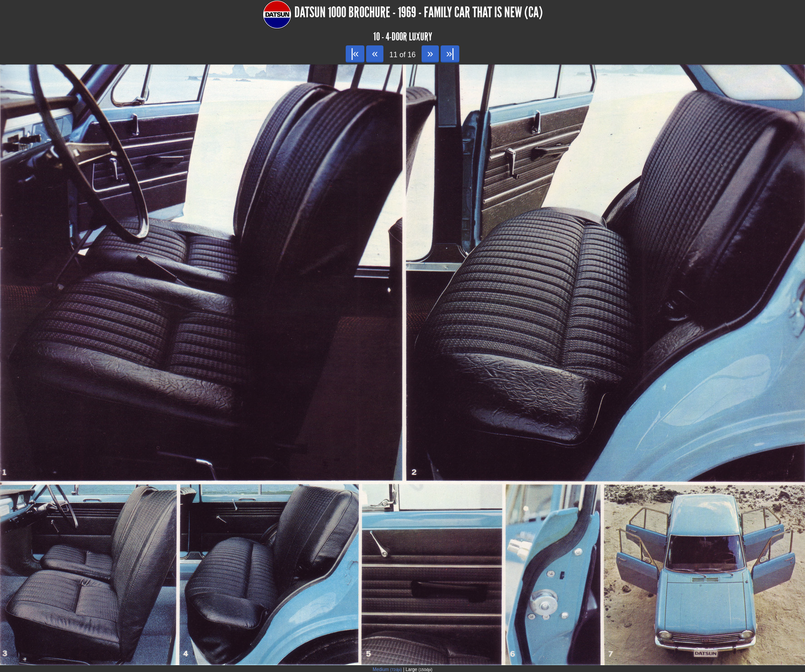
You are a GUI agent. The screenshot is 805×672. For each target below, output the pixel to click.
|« (355, 53)
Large (419, 670)
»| (450, 53)
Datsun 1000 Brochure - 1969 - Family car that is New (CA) (419, 12)
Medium (387, 670)
